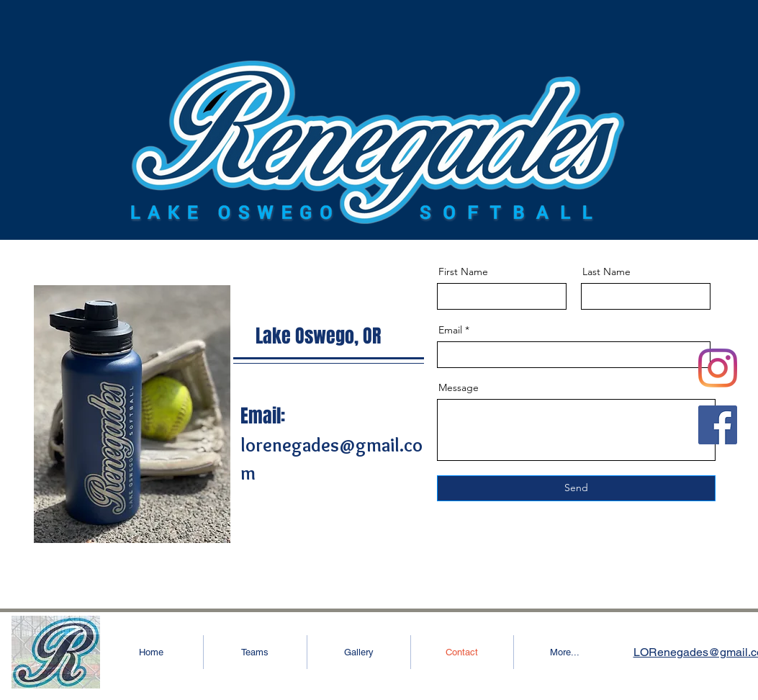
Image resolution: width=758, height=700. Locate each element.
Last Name (606, 272)
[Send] (576, 488)
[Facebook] (718, 425)
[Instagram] (718, 368)
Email (450, 330)
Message (459, 387)
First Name (463, 272)
